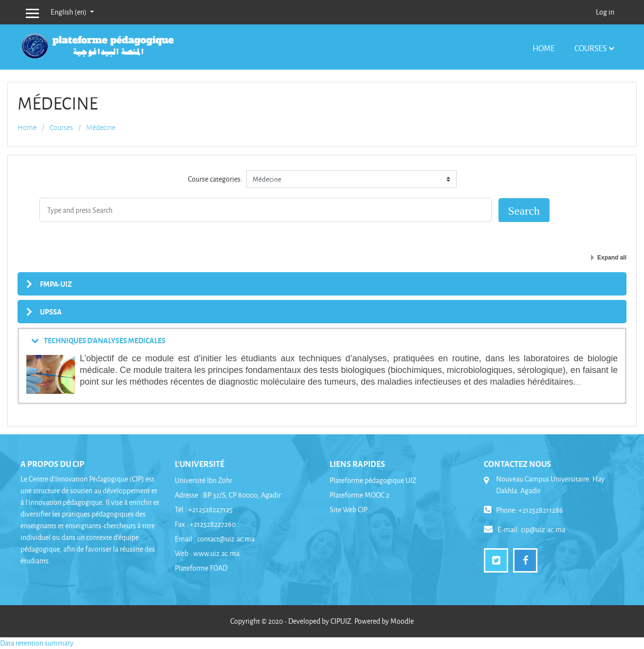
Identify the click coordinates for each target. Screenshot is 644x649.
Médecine (101, 128)
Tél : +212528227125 (204, 510)
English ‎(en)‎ (69, 12)
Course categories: (215, 179)
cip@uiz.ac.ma (543, 529)
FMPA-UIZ (56, 284)
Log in (605, 12)
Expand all (612, 258)
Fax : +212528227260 (205, 524)
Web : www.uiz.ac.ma (207, 553)
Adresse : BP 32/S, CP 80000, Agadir (228, 495)
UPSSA (51, 312)
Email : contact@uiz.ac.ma (215, 539)
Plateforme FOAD (201, 568)
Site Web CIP (349, 510)
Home (544, 48)
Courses (590, 48)
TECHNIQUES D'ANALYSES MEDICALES (105, 340)
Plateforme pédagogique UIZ (373, 480)
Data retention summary (37, 643)
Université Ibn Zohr (203, 480)
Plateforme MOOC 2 (359, 495)
